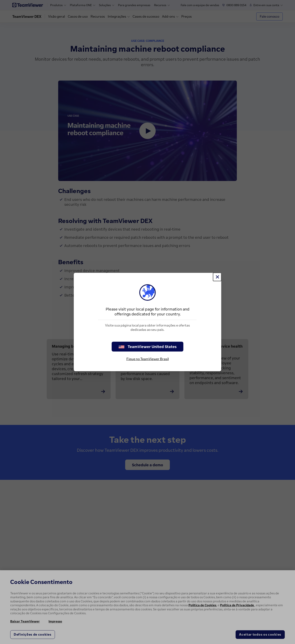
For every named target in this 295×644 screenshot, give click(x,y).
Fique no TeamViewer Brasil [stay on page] (148, 359)
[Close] (217, 277)
